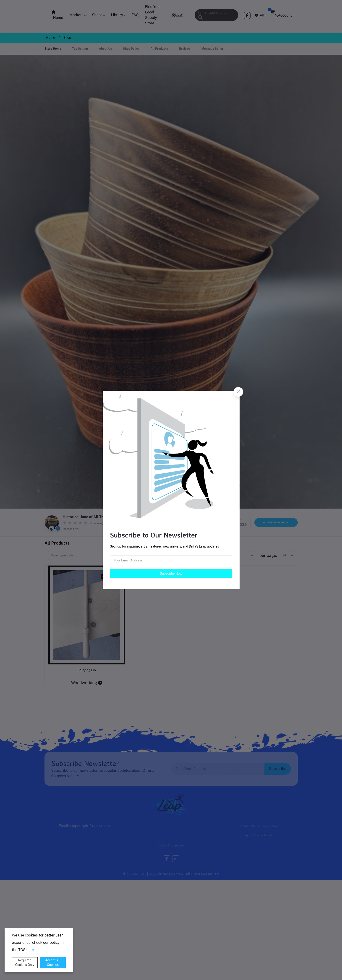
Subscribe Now (171, 574)
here (30, 950)
